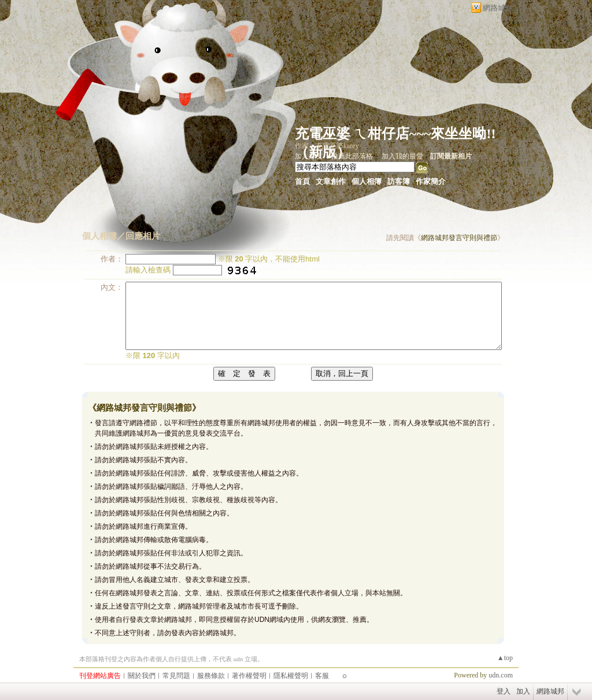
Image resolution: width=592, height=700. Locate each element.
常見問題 (176, 676)
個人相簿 (367, 181)
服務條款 (211, 676)
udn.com (501, 675)
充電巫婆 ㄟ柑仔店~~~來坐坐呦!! (395, 134)
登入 (504, 691)
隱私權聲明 (291, 676)
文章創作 (331, 181)
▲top (505, 658)
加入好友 (309, 156)
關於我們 (142, 676)
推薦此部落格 (352, 156)
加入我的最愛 (402, 156)
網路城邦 (498, 8)
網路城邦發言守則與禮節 (459, 238)
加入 (523, 691)
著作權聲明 (249, 676)
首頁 (302, 181)
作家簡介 (431, 181)
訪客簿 (399, 181)
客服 (322, 676)
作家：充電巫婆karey (327, 146)
